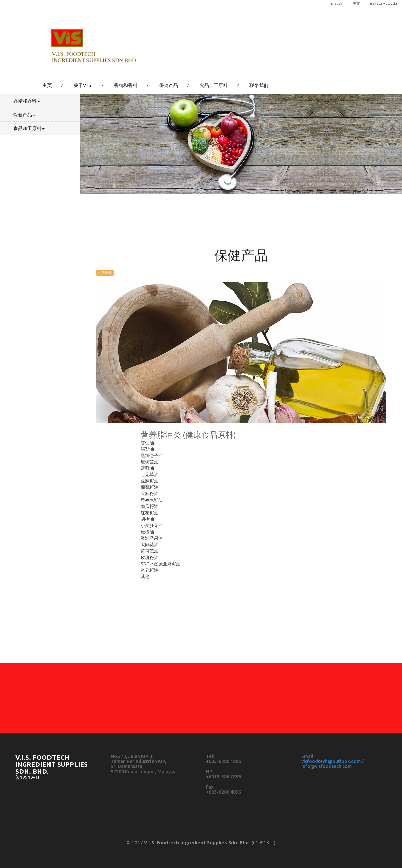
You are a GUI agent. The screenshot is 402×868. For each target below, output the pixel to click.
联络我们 (259, 85)
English (337, 4)
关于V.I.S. (83, 85)
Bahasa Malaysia (383, 4)
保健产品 (169, 85)
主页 (47, 85)
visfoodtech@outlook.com (331, 761)
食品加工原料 (214, 85)
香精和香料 (126, 85)
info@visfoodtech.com (327, 766)
